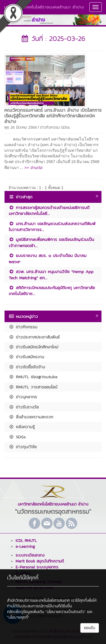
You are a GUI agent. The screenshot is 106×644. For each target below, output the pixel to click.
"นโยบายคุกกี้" (18, 617)
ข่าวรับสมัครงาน (26, 357)
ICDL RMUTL (26, 541)
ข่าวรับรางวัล (24, 407)
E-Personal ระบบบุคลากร (37, 567)
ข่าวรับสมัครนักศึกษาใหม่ (33, 347)
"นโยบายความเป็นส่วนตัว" (66, 612)
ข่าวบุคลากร (23, 397)
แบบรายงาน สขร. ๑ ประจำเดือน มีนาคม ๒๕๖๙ (48, 258)
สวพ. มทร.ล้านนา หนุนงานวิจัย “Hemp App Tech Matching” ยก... (51, 274)
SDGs (65, 127)
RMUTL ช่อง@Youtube (33, 377)
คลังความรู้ (22, 427)
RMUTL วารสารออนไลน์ (33, 387)
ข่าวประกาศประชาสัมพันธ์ (34, 337)
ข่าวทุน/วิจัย (23, 447)
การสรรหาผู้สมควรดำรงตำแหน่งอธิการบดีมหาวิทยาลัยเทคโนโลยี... (49, 210)
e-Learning (25, 547)
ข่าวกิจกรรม (50, 127)
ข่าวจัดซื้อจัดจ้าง (27, 367)
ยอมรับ (90, 628)
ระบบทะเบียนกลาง (30, 555)
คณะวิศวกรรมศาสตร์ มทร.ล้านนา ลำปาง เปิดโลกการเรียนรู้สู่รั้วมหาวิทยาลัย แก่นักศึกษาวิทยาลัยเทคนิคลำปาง (53, 116)
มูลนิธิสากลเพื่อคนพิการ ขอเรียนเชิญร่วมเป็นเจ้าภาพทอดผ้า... (51, 242)
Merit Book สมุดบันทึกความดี (40, 561)
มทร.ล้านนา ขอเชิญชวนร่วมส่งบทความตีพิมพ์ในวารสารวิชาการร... (52, 227)
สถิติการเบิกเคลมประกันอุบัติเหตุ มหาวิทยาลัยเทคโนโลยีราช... (52, 291)
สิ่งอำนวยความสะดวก (31, 417)
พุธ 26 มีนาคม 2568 (20, 127)
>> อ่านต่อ (33, 167)
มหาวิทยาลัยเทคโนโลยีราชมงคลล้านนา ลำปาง (44, 7)
